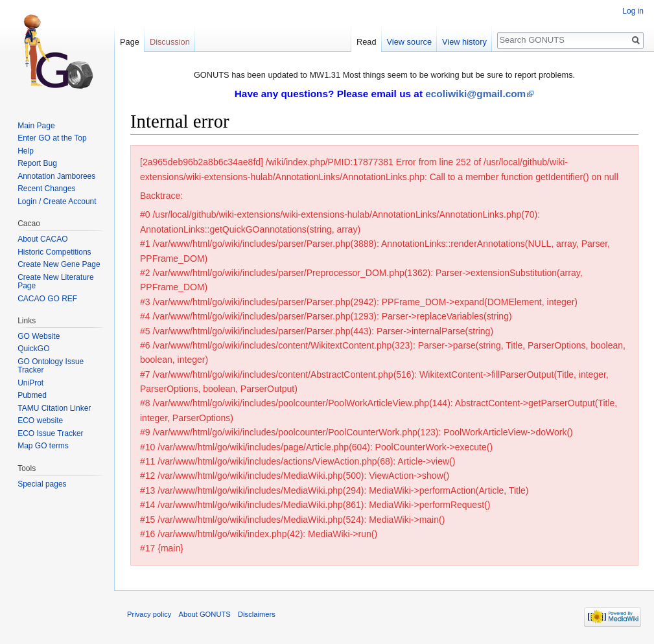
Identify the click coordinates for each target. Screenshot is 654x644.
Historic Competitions (54, 252)
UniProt (30, 383)
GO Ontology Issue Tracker (51, 366)
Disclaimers (257, 614)
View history (464, 42)
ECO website (40, 420)
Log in (633, 11)
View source (409, 42)
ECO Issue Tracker (50, 433)
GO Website (39, 336)
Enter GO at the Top (52, 138)
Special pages (42, 484)
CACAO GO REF (47, 299)
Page (130, 42)
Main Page (36, 126)
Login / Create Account (57, 201)
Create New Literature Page (55, 282)
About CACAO (42, 239)
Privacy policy (149, 614)
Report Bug (37, 163)
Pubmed (32, 395)
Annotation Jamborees (56, 176)
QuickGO (33, 349)
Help (26, 151)
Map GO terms (43, 446)
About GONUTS (205, 614)
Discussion (170, 42)
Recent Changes (46, 189)
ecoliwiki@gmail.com (475, 94)
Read (367, 42)
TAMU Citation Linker (54, 408)
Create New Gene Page (59, 264)
